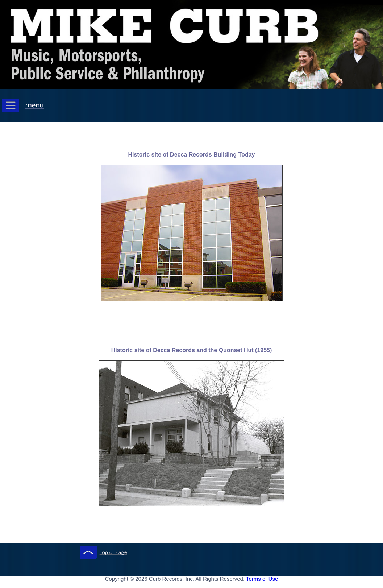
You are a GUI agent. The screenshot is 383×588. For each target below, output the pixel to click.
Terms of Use (262, 579)
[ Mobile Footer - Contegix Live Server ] (192, 586)
